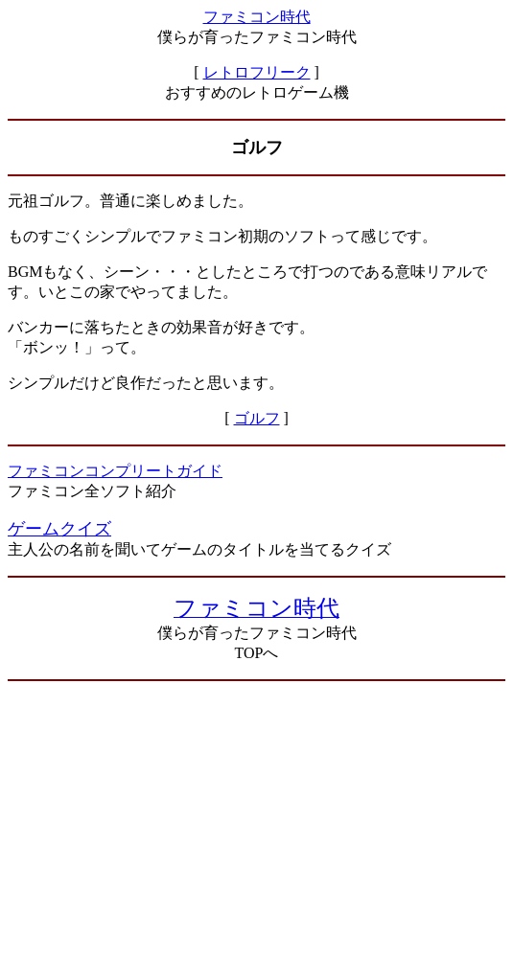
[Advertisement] (256, 831)
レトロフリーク (257, 72)
